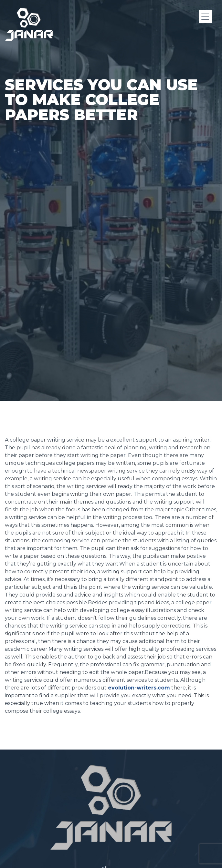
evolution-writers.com (139, 720)
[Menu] (205, 17)
